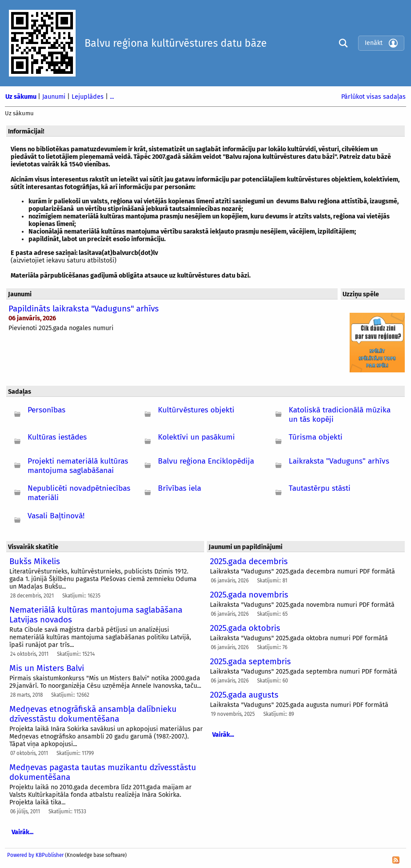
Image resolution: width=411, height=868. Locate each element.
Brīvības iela (179, 488)
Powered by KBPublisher (35, 855)
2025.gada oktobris (245, 628)
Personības (46, 410)
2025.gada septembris (250, 662)
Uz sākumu (22, 97)
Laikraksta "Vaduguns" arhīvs (339, 461)
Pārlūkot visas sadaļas (373, 97)
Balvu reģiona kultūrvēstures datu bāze (176, 43)
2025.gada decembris (249, 561)
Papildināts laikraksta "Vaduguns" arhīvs (84, 309)
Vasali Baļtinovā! (56, 516)
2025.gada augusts (244, 695)
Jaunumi (55, 97)
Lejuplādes (89, 97)
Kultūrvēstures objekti (196, 410)
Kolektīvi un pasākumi (196, 437)
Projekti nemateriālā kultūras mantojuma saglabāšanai (78, 466)
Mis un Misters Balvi (47, 668)
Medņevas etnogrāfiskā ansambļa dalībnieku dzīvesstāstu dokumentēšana (93, 714)
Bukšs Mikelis (35, 561)
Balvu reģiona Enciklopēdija (206, 461)
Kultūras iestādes (57, 437)
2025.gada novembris (249, 595)
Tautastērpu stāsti (320, 488)
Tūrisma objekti (316, 437)
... (112, 97)
